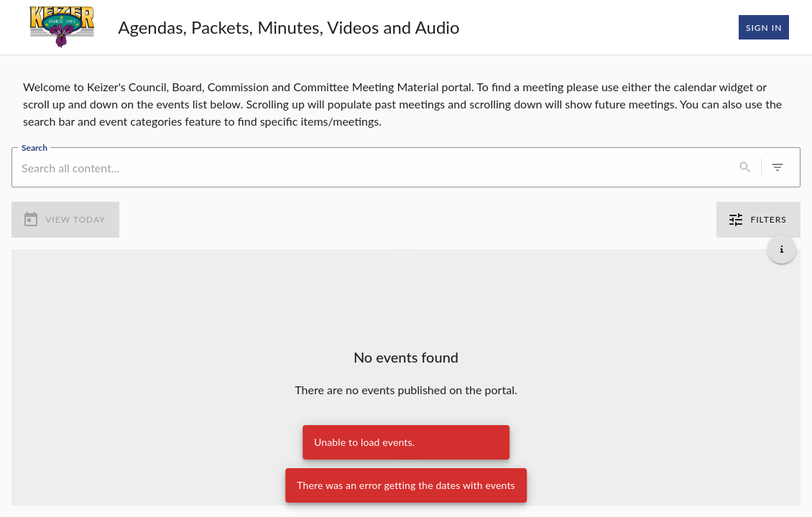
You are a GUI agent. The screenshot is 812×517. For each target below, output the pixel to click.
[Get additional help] (782, 249)
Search (34, 147)
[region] (406, 101)
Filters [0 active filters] (758, 220)
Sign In (764, 27)
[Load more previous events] (406, 261)
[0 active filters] (778, 167)
